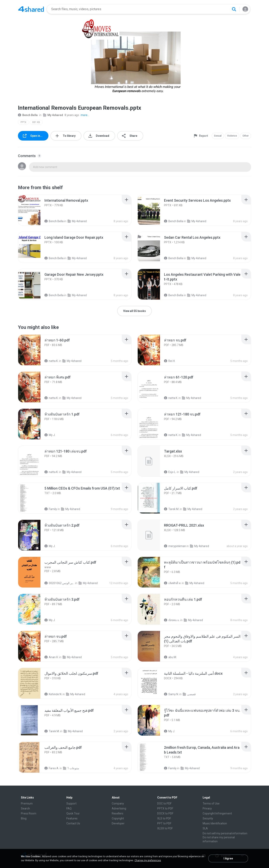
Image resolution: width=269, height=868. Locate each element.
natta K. (51, 361)
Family (51, 509)
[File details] (34, 210)
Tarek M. (172, 509)
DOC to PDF (164, 803)
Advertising (119, 808)
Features (72, 818)
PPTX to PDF (165, 808)
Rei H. (170, 361)
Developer (118, 823)
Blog (24, 818)
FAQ (69, 808)
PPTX (23, 122)
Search (25, 808)
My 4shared (53, 115)
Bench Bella (28, 115)
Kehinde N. (53, 694)
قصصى (189, 694)
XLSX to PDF (165, 828)
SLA (205, 828)
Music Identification (215, 823)
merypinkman (175, 546)
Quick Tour (73, 813)
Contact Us (73, 823)
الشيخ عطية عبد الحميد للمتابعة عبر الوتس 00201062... (59, 583)
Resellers (118, 813)
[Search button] (234, 9)
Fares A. (52, 768)
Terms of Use (211, 803)
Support (71, 803)
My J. (50, 435)
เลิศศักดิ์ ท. (173, 583)
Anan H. (52, 657)
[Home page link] (31, 9)
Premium (27, 803)
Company (118, 803)
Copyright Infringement (217, 813)
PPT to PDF (164, 823)
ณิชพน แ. (172, 620)
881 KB (36, 122)
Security (208, 818)
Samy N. (171, 694)
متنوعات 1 (71, 768)
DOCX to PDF (165, 813)
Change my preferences (148, 860)
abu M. (170, 657)
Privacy (207, 808)
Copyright (118, 818)
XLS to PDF (164, 818)
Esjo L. (170, 472)
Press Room (29, 813)
